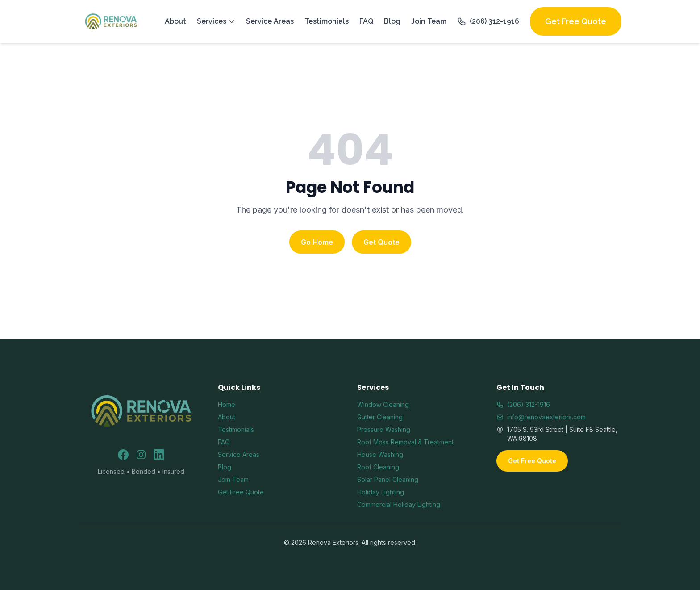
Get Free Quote (576, 21)
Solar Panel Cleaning (388, 479)
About (175, 21)
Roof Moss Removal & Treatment (405, 442)
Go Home (317, 242)
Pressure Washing (384, 429)
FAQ (366, 21)
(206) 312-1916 (488, 21)
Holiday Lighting (381, 492)
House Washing (380, 454)
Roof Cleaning (378, 467)
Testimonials (327, 21)
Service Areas (270, 21)
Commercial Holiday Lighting (399, 504)
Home (227, 404)
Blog (392, 21)
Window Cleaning (383, 404)
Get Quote (381, 242)
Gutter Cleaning (380, 417)
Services (216, 21)
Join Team (429, 21)
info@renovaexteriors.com (541, 417)
